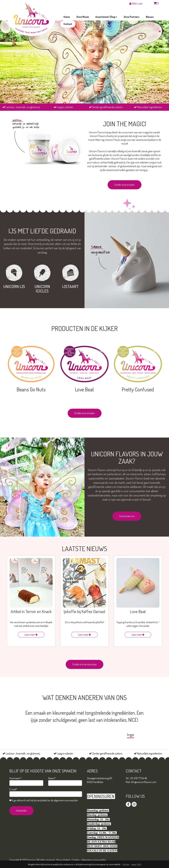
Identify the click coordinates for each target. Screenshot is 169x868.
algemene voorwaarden (66, 800)
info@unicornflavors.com (144, 782)
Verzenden (21, 811)
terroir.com (34, 622)
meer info (136, 864)
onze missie (83, 17)
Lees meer (31, 635)
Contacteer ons (127, 516)
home (67, 17)
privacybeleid (41, 800)
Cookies (76, 860)
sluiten (126, 864)
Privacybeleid (63, 860)
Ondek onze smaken (125, 185)
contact (68, 24)
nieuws (150, 17)
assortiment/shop (106, 17)
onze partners (132, 17)
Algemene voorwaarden (94, 860)
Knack (49, 622)
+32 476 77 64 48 (138, 778)
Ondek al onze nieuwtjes (84, 664)
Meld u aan (136, 3)
